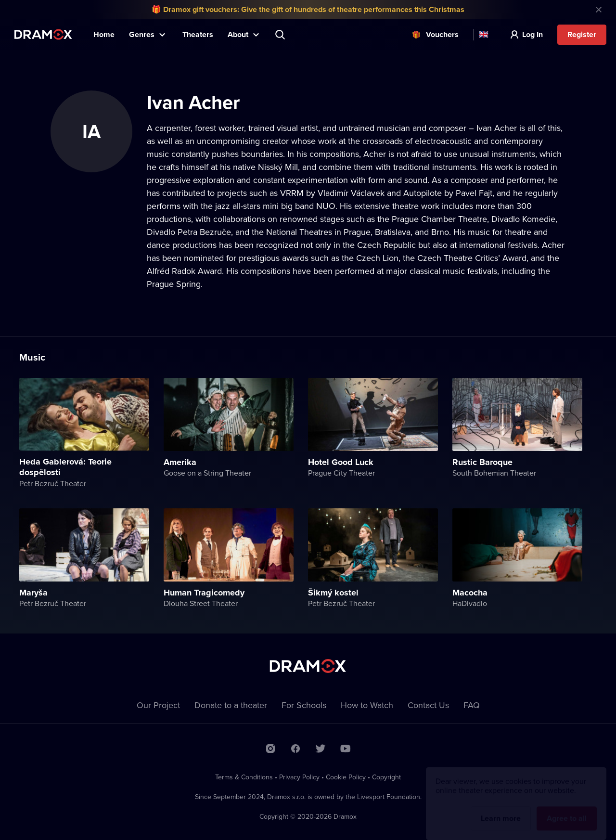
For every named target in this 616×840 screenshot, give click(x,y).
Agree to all (567, 809)
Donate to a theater (231, 705)
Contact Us (428, 705)
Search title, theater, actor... (281, 35)
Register (582, 34)
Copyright (386, 777)
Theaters (198, 34)
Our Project (158, 705)
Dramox (43, 34)
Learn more (501, 809)
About (238, 34)
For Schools (304, 705)
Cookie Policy (346, 777)
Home (104, 34)
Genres (142, 34)
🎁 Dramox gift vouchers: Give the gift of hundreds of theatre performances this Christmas (308, 9)
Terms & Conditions (244, 777)
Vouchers (442, 34)
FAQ (472, 705)
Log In (533, 34)
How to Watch (367, 705)
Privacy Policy (299, 777)
